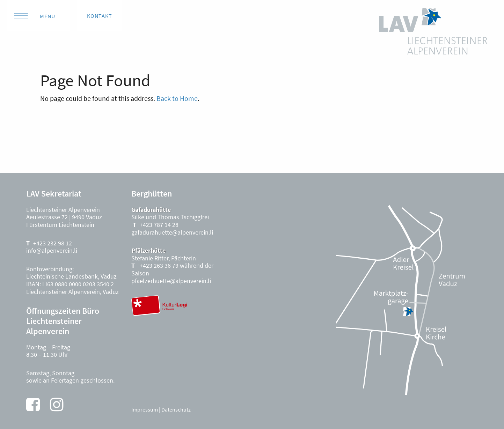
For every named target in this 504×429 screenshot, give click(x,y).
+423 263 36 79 (158, 265)
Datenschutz (176, 409)
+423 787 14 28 (159, 225)
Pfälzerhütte (148, 250)
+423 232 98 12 (53, 243)
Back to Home (177, 98)
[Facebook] (33, 405)
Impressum (145, 409)
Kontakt (100, 16)
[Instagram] (57, 405)
